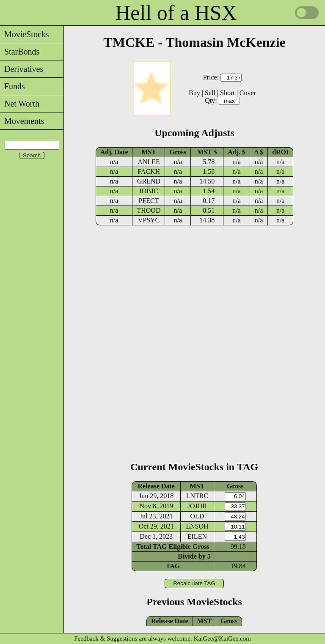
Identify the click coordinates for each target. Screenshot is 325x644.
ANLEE (149, 162)
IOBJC (149, 191)
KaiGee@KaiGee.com (222, 639)
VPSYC (149, 220)
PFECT (149, 201)
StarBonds (20, 52)
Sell (210, 93)
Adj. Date (114, 152)
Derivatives (22, 69)
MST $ (207, 152)
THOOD (149, 210)
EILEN (197, 536)
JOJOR (197, 506)
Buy (194, 93)
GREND (149, 181)
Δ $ (259, 152)
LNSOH (197, 526)
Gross (178, 152)
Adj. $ (237, 152)
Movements (22, 121)
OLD (197, 516)
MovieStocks (25, 34)
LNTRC (197, 496)
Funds (12, 86)
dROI (280, 152)
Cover (248, 93)
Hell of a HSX (176, 13)
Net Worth (20, 104)
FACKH (149, 171)
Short (227, 93)
